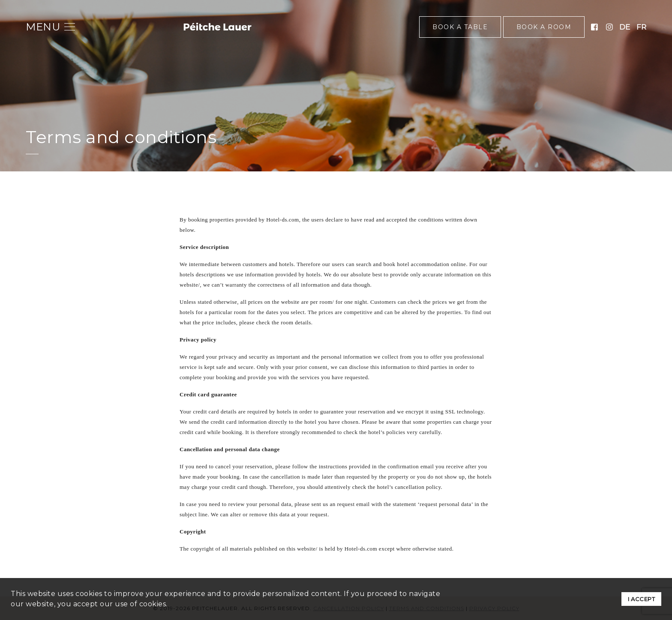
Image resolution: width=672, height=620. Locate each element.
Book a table (460, 27)
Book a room (544, 27)
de (625, 27)
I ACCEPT (641, 599)
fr (641, 27)
